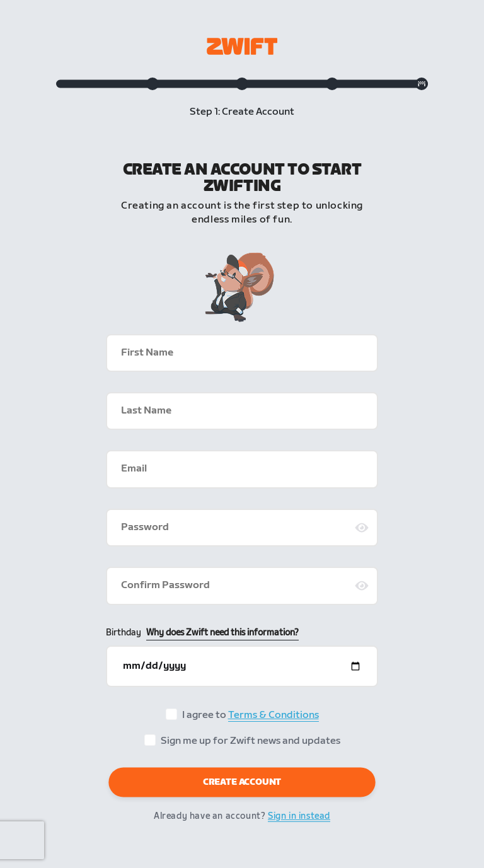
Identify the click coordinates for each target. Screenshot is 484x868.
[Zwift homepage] (242, 46)
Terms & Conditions (274, 715)
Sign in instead (299, 816)
